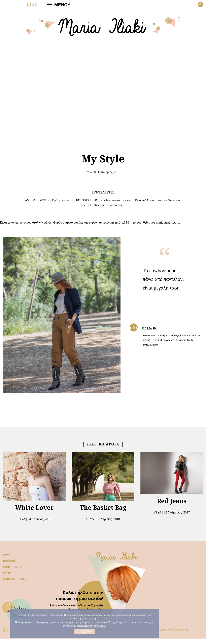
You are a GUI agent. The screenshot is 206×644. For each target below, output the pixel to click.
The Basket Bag (103, 513)
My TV (7, 578)
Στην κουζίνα (12, 572)
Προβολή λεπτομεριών (111, 626)
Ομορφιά (9, 566)
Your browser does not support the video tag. (103, 92)
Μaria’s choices (13, 584)
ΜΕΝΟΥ (57, 5)
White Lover (34, 513)
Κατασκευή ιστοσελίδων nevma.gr (173, 635)
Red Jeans (172, 506)
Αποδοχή (85, 631)
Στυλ (86, 172)
